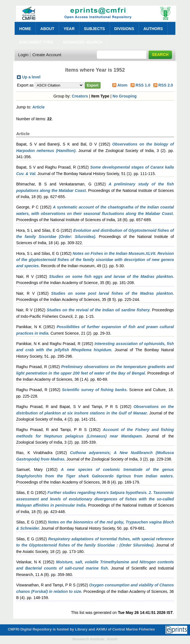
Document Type (36, 42)
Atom (122, 85)
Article (39, 107)
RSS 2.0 (166, 85)
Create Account (47, 55)
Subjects (94, 29)
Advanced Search (83, 42)
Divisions (124, 29)
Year (69, 29)
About (47, 29)
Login (23, 55)
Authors (153, 29)
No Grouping (125, 96)
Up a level (31, 77)
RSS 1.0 (143, 85)
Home (25, 29)
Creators (80, 96)
